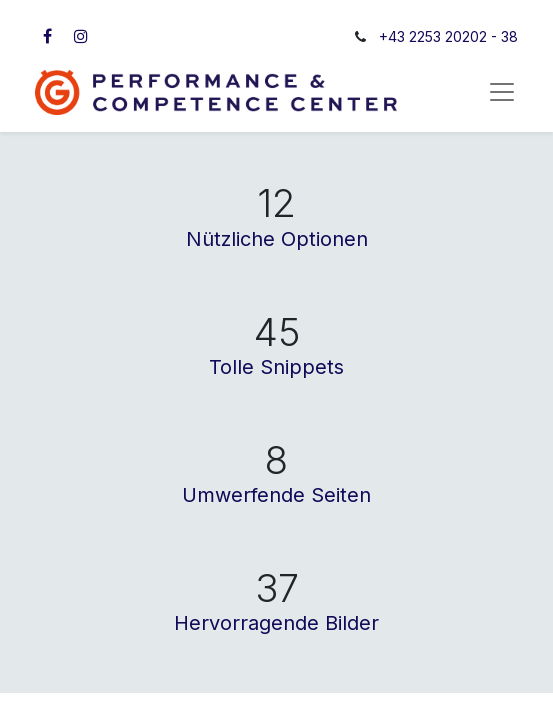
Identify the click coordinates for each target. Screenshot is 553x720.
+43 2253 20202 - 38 (448, 36)
